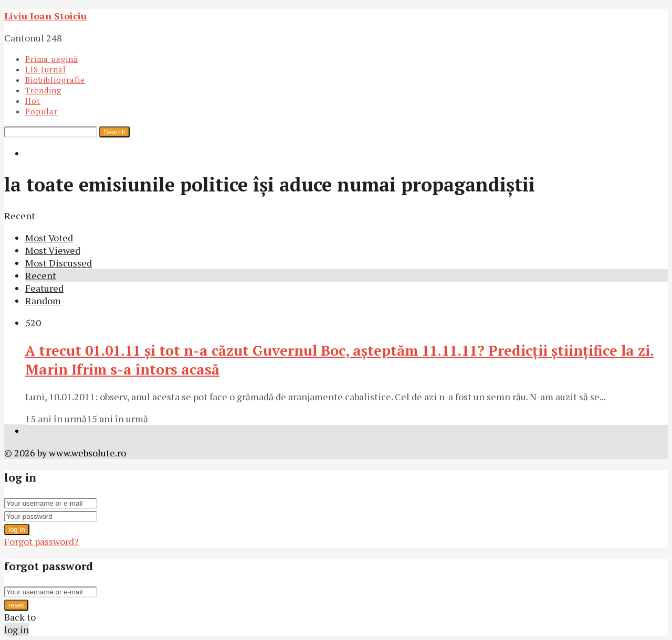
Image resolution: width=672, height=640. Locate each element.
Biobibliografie (55, 80)
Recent (41, 275)
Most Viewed (53, 250)
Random (43, 301)
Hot (33, 101)
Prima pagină (52, 59)
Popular (41, 111)
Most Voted (49, 238)
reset (16, 605)
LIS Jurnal (46, 69)
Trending (43, 90)
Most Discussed (59, 263)
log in (17, 530)
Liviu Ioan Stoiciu (45, 16)
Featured (44, 288)
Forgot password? (41, 541)
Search (114, 132)
